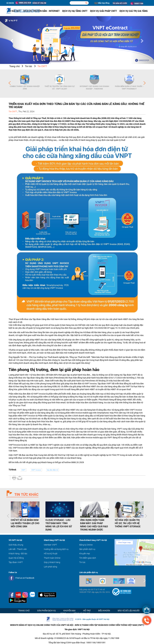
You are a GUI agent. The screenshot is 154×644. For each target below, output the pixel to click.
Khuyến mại (85, 553)
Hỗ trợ (87, 611)
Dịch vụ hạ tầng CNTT (75, 11)
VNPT (23, 470)
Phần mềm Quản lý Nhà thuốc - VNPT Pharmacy (129, 87)
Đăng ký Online (86, 545)
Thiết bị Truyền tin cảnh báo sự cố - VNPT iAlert (60, 87)
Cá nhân (10, 3)
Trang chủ (14, 66)
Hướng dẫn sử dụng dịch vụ (56, 549)
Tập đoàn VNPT (16, 562)
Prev (10, 83)
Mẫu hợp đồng (102, 3)
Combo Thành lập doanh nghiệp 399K (25, 87)
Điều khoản (104, 611)
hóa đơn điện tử (52, 470)
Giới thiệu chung (16, 545)
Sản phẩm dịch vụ (87, 549)
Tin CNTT (42, 66)
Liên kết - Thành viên (18, 549)
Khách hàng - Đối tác (18, 553)
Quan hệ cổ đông (16, 558)
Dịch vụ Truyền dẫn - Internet (41, 11)
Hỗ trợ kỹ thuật (51, 553)
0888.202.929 (23, 3)
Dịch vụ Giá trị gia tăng (134, 11)
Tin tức (29, 66)
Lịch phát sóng (50, 567)
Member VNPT (50, 545)
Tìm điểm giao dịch (88, 558)
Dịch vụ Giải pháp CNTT (103, 11)
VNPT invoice (36, 470)
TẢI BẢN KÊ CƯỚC (120, 3)
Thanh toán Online (52, 558)
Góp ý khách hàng (52, 562)
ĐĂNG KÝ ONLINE (39, 3)
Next (145, 83)
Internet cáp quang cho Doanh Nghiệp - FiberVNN (94, 87)
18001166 (137, 4)
